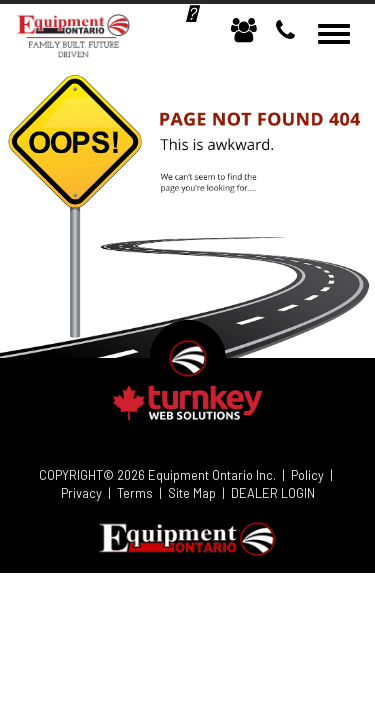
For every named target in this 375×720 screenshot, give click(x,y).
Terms (135, 493)
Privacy (81, 493)
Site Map (192, 493)
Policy (307, 475)
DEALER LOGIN (273, 493)
